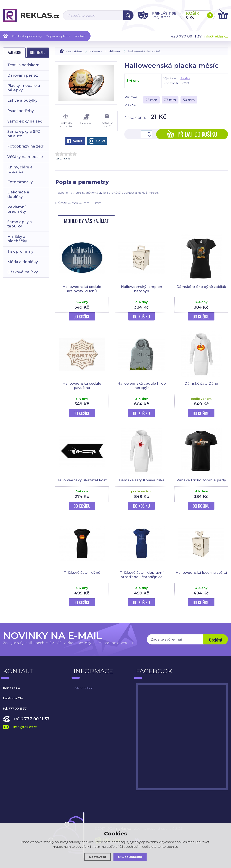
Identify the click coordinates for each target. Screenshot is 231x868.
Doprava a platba (58, 36)
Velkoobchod (83, 688)
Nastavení (98, 857)
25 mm (151, 100)
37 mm (170, 100)
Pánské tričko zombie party (201, 480)
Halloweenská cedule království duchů (82, 289)
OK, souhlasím (130, 857)
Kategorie (14, 52)
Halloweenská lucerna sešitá (201, 573)
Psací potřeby (21, 111)
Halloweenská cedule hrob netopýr (142, 385)
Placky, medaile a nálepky (24, 88)
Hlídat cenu (86, 119)
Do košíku (82, 317)
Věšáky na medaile (25, 157)
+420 (31, 719)
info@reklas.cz (216, 36)
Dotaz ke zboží (107, 121)
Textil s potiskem (23, 65)
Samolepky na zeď (25, 121)
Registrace (161, 17)
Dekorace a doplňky (18, 194)
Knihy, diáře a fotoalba (20, 169)
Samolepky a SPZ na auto (24, 134)
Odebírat (216, 640)
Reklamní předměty (17, 209)
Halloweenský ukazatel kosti (82, 480)
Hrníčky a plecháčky (17, 239)
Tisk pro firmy (20, 251)
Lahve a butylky (22, 100)
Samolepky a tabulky (20, 224)
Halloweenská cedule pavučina (82, 385)
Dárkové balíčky (23, 272)
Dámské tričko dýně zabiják (201, 287)
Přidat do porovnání (66, 121)
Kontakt (80, 36)
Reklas (185, 78)
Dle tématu (38, 52)
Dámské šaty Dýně (201, 383)
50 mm (189, 100)
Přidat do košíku (192, 134)
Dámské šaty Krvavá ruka (142, 480)
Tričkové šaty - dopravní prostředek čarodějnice (142, 575)
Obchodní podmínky (27, 36)
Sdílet (75, 141)
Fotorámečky (20, 182)
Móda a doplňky (23, 262)
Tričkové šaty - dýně (82, 573)
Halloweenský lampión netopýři (142, 289)
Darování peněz (23, 75)
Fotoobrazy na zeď (25, 146)
